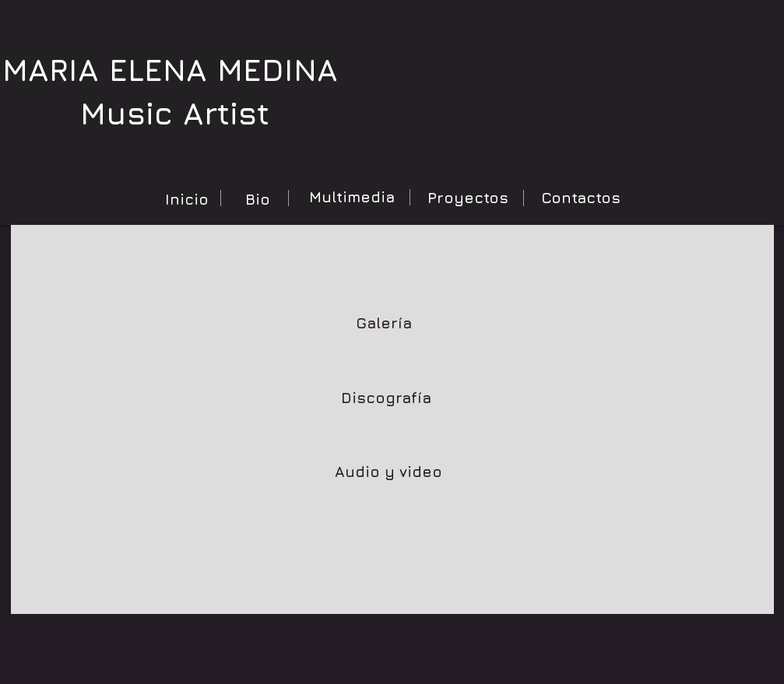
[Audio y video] (389, 472)
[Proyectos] (468, 198)
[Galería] (384, 323)
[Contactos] (581, 198)
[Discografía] (386, 398)
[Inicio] (187, 199)
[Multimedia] (352, 197)
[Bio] (258, 199)
